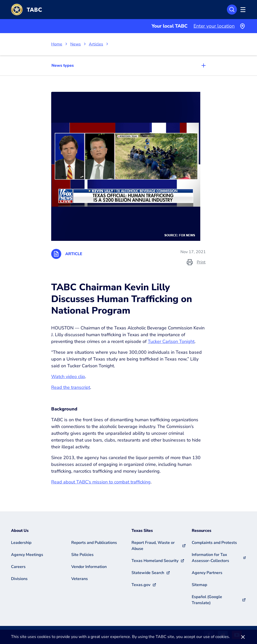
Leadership (21, 543)
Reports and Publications (94, 543)
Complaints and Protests (214, 543)
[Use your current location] (242, 26)
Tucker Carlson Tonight (171, 341)
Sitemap (199, 585)
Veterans (80, 579)
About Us (20, 531)
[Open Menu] (242, 10)
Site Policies (82, 555)
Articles (96, 44)
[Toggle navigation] (128, 65)
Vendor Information (89, 567)
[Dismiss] (243, 637)
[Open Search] (232, 10)
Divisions (19, 579)
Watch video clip (68, 377)
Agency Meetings (27, 555)
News (76, 44)
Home (57, 44)
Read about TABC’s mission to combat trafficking (101, 482)
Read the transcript (71, 387)
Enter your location (214, 26)
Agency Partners (207, 573)
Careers (18, 567)
